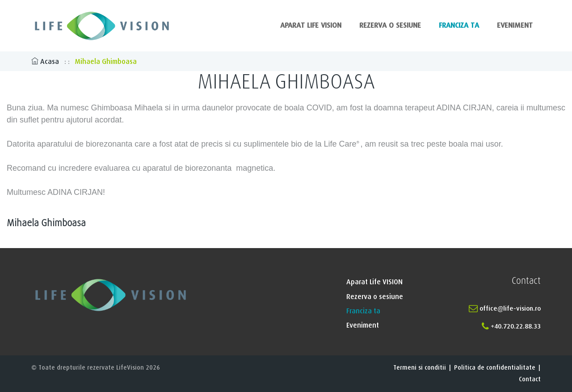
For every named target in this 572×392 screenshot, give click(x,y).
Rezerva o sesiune (390, 26)
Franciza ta (459, 26)
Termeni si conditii (420, 368)
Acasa (46, 62)
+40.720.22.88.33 (511, 327)
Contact (530, 379)
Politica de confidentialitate (495, 368)
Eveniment (515, 26)
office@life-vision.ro (505, 309)
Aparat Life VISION (311, 26)
